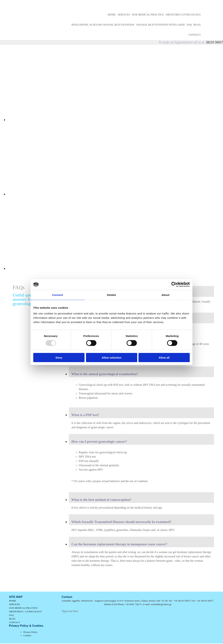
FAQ (189, 25)
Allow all (164, 357)
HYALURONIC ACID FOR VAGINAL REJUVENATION (103, 25)
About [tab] (165, 295)
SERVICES (124, 15)
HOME (112, 15)
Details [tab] (111, 295)
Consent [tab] (58, 295)
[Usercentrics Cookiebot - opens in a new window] (174, 285)
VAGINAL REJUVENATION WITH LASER (161, 25)
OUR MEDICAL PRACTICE (148, 15)
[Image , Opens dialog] (115, 120)
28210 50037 (214, 42)
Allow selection (111, 357)
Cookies (27, 635)
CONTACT (195, 35)
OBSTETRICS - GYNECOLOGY (25, 611)
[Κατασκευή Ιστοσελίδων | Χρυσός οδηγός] (65, 618)
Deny (59, 357)
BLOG (197, 25)
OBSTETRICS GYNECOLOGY (183, 15)
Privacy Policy (30, 632)
